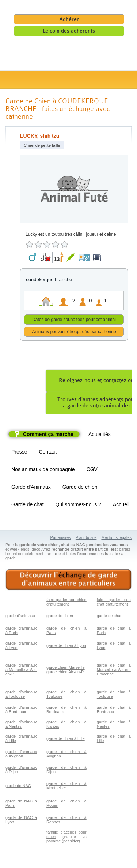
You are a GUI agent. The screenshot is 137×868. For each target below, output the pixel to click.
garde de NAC (18, 787)
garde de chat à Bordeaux (114, 711)
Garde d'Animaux (31, 488)
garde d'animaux (20, 617)
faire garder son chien (66, 601)
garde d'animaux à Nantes (21, 725)
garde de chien (60, 617)
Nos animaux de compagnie (43, 470)
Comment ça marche (48, 435)
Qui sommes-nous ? (78, 506)
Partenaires (61, 539)
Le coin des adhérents (69, 31)
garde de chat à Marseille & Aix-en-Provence (114, 671)
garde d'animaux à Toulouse (21, 695)
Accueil (121, 506)
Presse (19, 453)
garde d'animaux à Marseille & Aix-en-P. (21, 671)
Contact (48, 453)
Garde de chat (28, 506)
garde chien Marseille (66, 668)
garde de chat (109, 617)
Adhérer (69, 19)
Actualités (100, 435)
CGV (92, 470)
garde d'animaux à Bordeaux (21, 711)
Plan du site (86, 539)
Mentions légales (116, 539)
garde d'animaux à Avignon (21, 755)
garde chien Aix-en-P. (65, 673)
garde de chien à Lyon (66, 647)
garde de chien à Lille (66, 740)
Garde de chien (80, 488)
